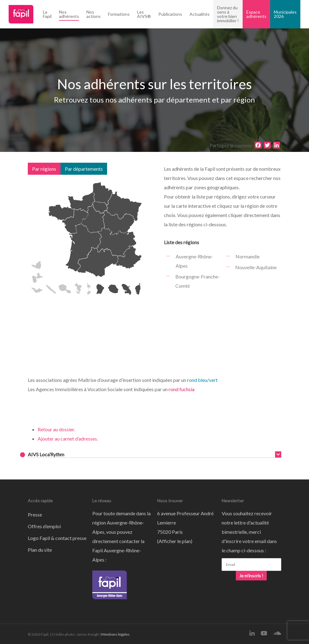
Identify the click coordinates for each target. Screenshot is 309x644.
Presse (35, 514)
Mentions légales (115, 634)
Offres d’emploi (44, 526)
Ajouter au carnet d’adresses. (68, 439)
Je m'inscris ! (251, 576)
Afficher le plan (175, 541)
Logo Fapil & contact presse (57, 538)
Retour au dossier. (56, 429)
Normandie (247, 256)
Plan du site (40, 550)
